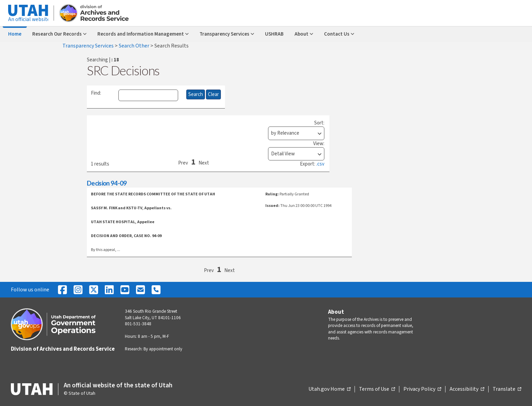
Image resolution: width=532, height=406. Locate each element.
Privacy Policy (422, 389)
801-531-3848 (138, 324)
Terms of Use (377, 389)
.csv (320, 164)
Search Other (135, 46)
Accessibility (467, 389)
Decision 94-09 (107, 183)
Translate (507, 389)
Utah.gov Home (329, 389)
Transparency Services (89, 46)
